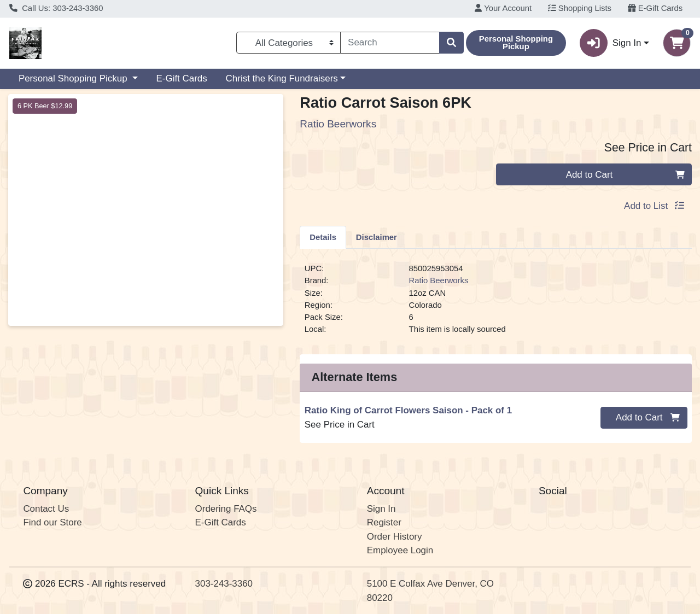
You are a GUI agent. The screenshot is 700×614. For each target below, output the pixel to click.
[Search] (390, 43)
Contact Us (46, 509)
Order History (395, 537)
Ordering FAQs (226, 509)
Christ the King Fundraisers (282, 78)
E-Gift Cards (655, 8)
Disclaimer (377, 237)
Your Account (503, 8)
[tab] (323, 237)
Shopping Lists (580, 8)
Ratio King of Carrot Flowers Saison (408, 410)
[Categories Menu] (288, 43)
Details (323, 237)
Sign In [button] (610, 43)
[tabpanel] (496, 303)
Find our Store (52, 522)
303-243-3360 (224, 584)
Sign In (381, 509)
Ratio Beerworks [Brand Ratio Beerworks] (439, 280)
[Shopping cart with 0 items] (677, 43)
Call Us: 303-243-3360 (56, 8)
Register (384, 522)
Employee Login (400, 550)
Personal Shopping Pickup (74, 78)
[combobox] (390, 43)
